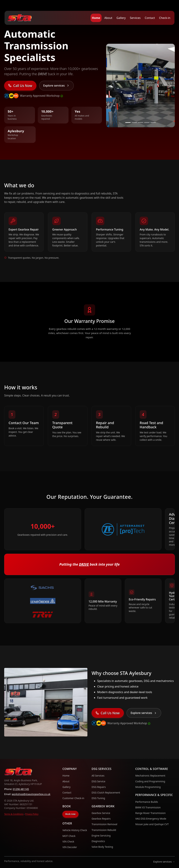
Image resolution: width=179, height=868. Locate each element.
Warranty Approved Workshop (42, 96)
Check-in (165, 18)
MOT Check (69, 836)
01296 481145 (21, 789)
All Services (98, 776)
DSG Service (98, 781)
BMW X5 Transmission (148, 807)
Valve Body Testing (102, 847)
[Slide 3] (141, 123)
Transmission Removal (104, 824)
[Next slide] (170, 86)
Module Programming (148, 787)
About (108, 18)
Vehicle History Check (75, 830)
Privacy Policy (32, 814)
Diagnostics (98, 841)
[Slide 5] (153, 123)
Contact (150, 18)
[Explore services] (56, 86)
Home (96, 18)
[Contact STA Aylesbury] (20, 86)
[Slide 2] (134, 123)
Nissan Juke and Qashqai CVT (152, 824)
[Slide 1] (128, 123)
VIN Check (68, 842)
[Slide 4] (147, 123)
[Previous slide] (111, 86)
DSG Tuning (98, 798)
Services (135, 18)
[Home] (20, 18)
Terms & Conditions (14, 814)
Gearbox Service (101, 813)
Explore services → (164, 862)
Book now (70, 814)
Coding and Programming (150, 781)
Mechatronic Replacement (150, 776)
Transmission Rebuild (104, 830)
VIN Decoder (70, 847)
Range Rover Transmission (150, 813)
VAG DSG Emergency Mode (151, 819)
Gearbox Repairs (101, 819)
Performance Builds (147, 802)
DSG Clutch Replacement (106, 793)
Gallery (121, 18)
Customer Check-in (73, 798)
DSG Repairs (99, 787)
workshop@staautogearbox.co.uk (31, 794)
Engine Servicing (101, 836)
